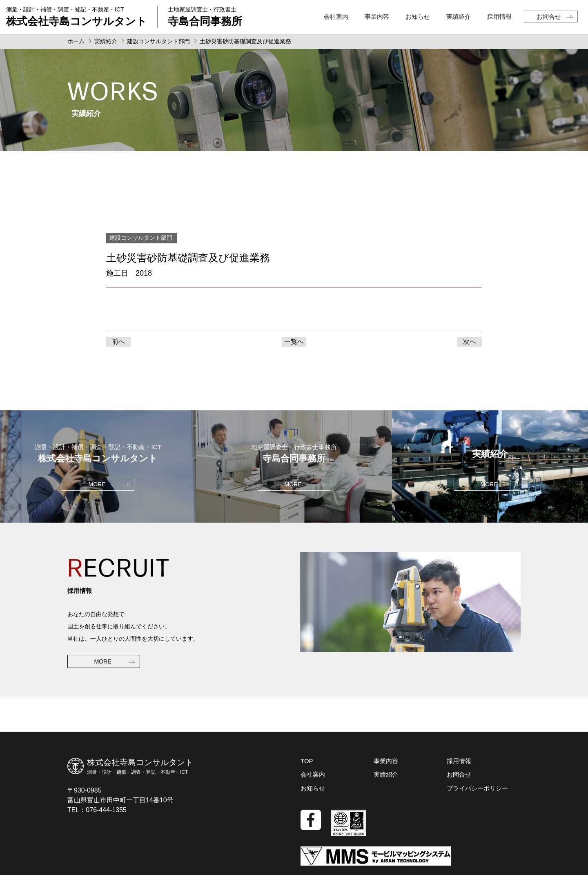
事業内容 (377, 17)
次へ (470, 342)
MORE (103, 661)
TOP (307, 761)
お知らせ (418, 17)
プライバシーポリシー (477, 788)
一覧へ (294, 342)
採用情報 (499, 17)
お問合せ (549, 17)
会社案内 (336, 17)
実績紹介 (459, 17)
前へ (118, 342)
